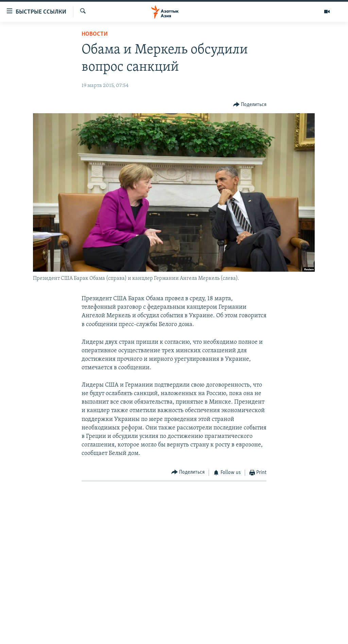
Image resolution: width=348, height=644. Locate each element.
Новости (95, 34)
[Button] (250, 105)
